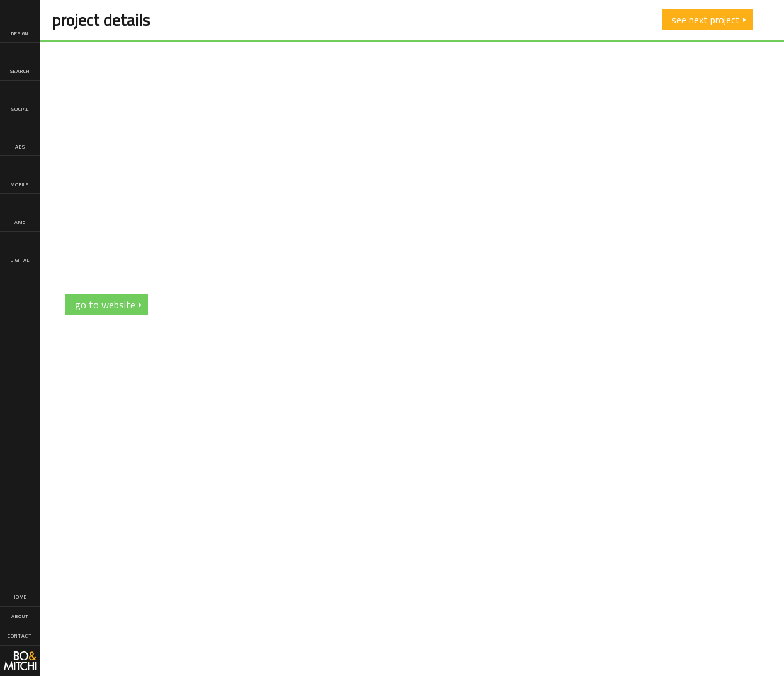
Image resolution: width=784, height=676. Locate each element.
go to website (105, 305)
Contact (20, 636)
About (20, 616)
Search (20, 62)
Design (20, 24)
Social (20, 100)
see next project (706, 20)
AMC (20, 213)
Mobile (20, 175)
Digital (20, 251)
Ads (20, 138)
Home (20, 597)
